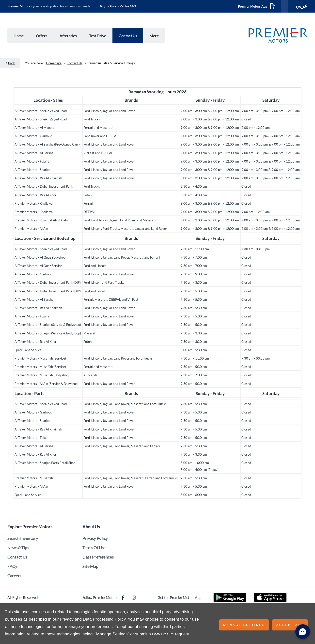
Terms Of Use (94, 549)
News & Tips (18, 549)
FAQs (12, 567)
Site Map (90, 567)
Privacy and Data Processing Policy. (93, 619)
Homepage (54, 64)
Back (12, 64)
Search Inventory (23, 539)
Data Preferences (98, 558)
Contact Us (75, 64)
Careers (14, 577)
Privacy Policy (95, 539)
